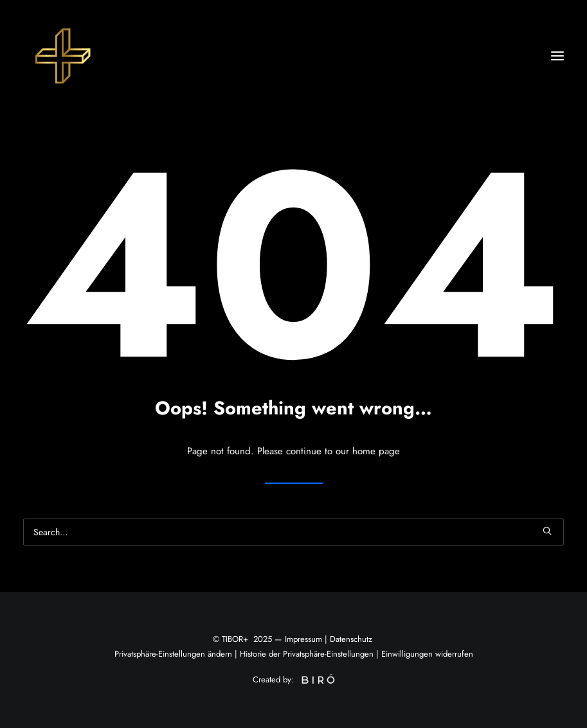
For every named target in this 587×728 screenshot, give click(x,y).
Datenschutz (351, 639)
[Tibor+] (62, 56)
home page (376, 451)
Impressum (303, 639)
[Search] (293, 532)
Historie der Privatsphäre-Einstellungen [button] (307, 654)
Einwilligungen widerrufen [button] (427, 654)
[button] (557, 56)
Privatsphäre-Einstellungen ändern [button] (173, 654)
